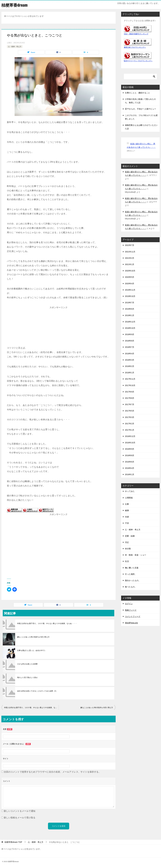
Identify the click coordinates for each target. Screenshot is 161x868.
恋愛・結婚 (130, 536)
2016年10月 (130, 443)
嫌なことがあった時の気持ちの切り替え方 (33, 637)
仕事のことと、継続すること (137, 93)
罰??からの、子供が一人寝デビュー (141, 109)
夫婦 (127, 517)
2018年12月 (130, 322)
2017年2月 (130, 424)
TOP (13, 842)
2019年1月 (130, 315)
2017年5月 (130, 411)
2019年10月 (130, 296)
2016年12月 (130, 436)
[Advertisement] (59, 327)
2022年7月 (130, 245)
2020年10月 (130, 271)
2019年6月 (130, 309)
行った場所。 (131, 574)
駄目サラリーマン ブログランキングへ (138, 61)
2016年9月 (130, 449)
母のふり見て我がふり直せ (27, 678)
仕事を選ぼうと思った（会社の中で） (32, 650)
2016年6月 (130, 462)
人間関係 (129, 498)
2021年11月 (130, 252)
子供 (127, 523)
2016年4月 (130, 468)
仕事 (127, 504)
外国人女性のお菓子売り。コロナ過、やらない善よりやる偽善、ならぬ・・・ (47, 623)
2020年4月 (130, 284)
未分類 (128, 549)
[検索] (140, 77)
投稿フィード (131, 610)
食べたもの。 (131, 587)
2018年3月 (130, 360)
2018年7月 (130, 347)
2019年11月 (130, 290)
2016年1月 (130, 474)
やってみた (130, 491)
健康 (127, 510)
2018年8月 (130, 341)
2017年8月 (130, 398)
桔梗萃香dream (15, 5)
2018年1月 (130, 373)
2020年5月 (130, 277)
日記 (127, 542)
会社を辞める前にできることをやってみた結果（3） (37, 691)
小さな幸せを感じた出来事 (27, 664)
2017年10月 (130, 385)
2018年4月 (130, 354)
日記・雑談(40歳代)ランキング (136, 34)
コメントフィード (133, 616)
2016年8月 (130, 455)
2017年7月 (130, 404)
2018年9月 (130, 334)
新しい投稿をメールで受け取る (20, 818)
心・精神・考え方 (15, 47)
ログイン (129, 604)
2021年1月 (130, 264)
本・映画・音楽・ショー (136, 555)
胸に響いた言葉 (132, 568)
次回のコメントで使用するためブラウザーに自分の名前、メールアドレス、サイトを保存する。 (52, 772)
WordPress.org (131, 623)
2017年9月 (130, 392)
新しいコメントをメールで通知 (20, 811)
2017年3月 (130, 417)
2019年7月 (130, 303)
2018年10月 (130, 328)
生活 (127, 561)
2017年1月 (130, 430)
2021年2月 (130, 258)
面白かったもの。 (133, 580)
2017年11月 (130, 379)
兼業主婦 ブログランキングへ (135, 47)
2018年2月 (130, 366)
